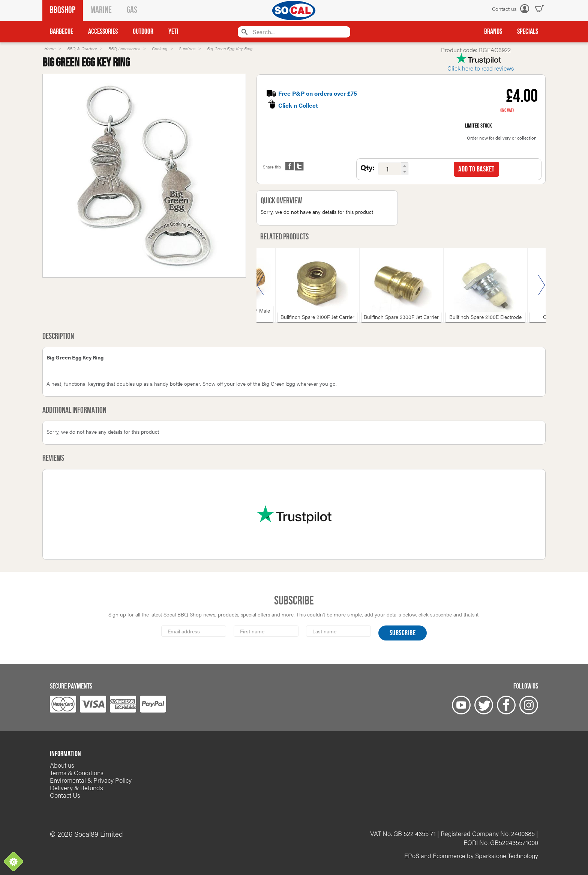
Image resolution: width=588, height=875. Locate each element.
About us (62, 765)
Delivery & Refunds (76, 788)
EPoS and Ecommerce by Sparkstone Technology (471, 855)
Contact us (504, 9)
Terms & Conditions (77, 773)
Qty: (367, 167)
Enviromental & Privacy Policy (91, 780)
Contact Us (65, 795)
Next (541, 285)
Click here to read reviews (481, 68)
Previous (261, 285)
